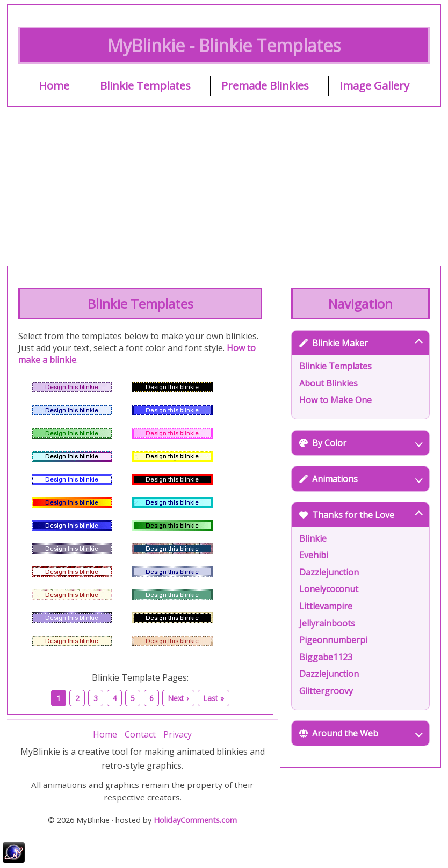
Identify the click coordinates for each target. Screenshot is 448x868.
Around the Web (361, 733)
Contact (140, 734)
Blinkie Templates (145, 86)
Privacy (178, 734)
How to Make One (335, 400)
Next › (178, 698)
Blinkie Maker (361, 343)
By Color (361, 443)
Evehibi (314, 555)
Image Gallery (374, 86)
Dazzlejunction (329, 572)
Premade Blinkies (265, 86)
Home (54, 86)
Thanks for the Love (361, 515)
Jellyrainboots (327, 623)
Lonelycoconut (329, 589)
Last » (214, 698)
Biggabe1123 (326, 657)
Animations (361, 479)
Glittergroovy (326, 691)
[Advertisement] (224, 186)
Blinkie (313, 538)
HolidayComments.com (195, 820)
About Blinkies (328, 383)
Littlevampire (326, 606)
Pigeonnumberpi (333, 640)
